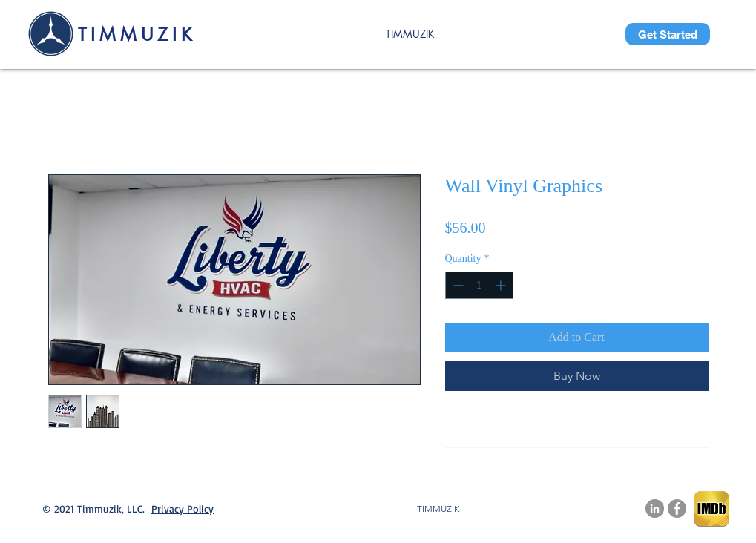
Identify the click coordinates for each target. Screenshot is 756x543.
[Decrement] (457, 285)
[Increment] (502, 285)
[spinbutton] (479, 285)
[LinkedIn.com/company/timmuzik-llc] (655, 509)
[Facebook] (677, 509)
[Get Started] (668, 34)
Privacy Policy (183, 509)
